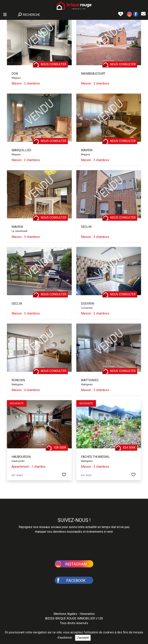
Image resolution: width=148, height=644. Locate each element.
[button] (129, 14)
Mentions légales (65, 614)
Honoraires (87, 614)
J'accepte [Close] (83, 638)
